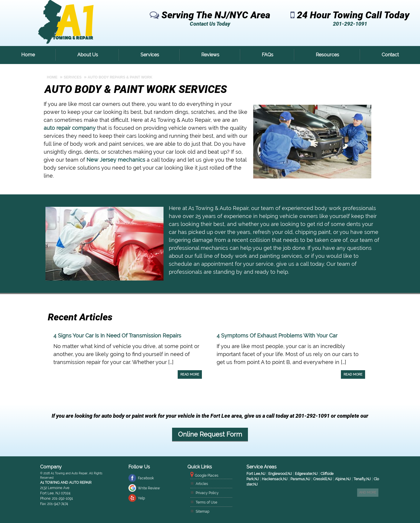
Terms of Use (206, 502)
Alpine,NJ (343, 479)
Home (28, 55)
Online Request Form (210, 434)
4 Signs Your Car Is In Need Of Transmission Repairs (117, 336)
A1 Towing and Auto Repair (66, 483)
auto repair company (70, 128)
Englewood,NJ (280, 474)
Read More (190, 374)
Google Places (207, 476)
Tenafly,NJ (362, 479)
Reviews (210, 55)
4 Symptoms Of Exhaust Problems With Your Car (277, 336)
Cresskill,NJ (323, 479)
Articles (202, 484)
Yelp (141, 498)
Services (150, 55)
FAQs (268, 55)
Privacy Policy (207, 493)
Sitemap (202, 511)
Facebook (146, 478)
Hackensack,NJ (275, 479)
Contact (390, 55)
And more (368, 492)
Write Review (149, 488)
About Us (88, 55)
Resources (327, 55)
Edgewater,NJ (306, 474)
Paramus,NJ (300, 479)
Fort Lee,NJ (256, 474)
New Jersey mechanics (116, 160)
